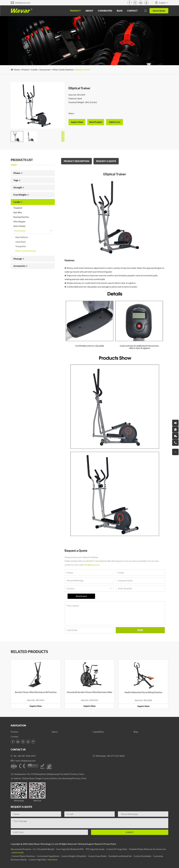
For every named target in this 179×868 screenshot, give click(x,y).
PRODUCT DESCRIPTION (76, 161)
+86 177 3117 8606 (116, 756)
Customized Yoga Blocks (48, 856)
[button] (63, 137)
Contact (132, 11)
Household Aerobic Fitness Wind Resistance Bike (90, 692)
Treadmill (18, 208)
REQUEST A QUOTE (106, 161)
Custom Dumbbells (143, 856)
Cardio (34, 70)
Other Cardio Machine (63, 70)
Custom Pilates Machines (23, 856)
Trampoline (21, 246)
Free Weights (21, 195)
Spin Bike (18, 212)
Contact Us (18, 750)
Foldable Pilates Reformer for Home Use (147, 849)
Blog (120, 11)
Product (75, 11)
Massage (19, 259)
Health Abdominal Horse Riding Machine (143, 692)
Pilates (18, 173)
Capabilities (105, 11)
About (89, 11)
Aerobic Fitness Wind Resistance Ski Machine (36, 692)
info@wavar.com (23, 3)
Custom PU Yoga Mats (117, 849)
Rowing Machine (21, 217)
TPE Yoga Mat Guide (95, 849)
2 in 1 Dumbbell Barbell (44, 849)
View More (18, 853)
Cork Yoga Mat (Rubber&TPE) (70, 849)
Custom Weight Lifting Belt (74, 856)
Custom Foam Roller (97, 856)
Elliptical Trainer (83, 70)
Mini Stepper (19, 221)
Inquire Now (36, 706)
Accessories (45, 70)
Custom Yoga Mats (38, 860)
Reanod (98, 844)
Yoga (17, 180)
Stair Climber (19, 226)
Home (17, 70)
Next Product (96, 122)
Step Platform (22, 237)
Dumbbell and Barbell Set (120, 856)
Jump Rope (20, 242)
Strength (19, 187)
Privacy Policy (110, 844)
